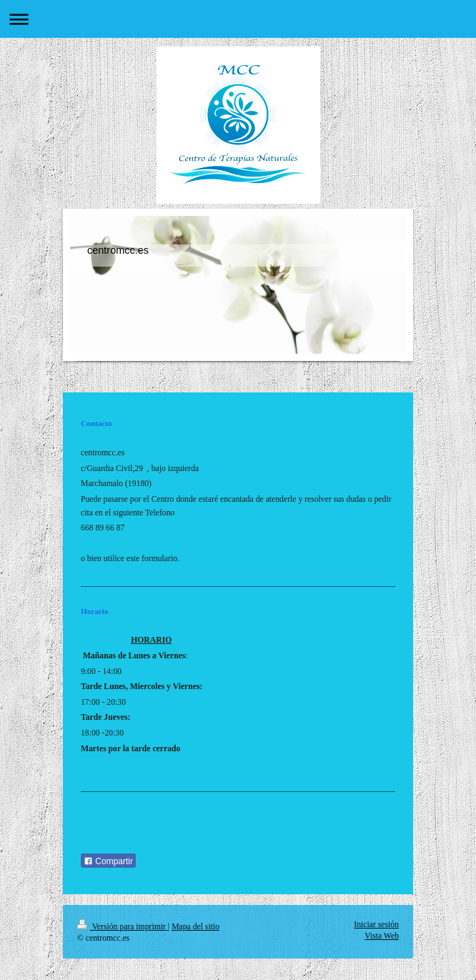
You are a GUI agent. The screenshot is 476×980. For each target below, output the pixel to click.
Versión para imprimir (123, 927)
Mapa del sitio (195, 927)
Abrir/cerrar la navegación (238, 19)
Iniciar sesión (376, 925)
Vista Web (382, 936)
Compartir (108, 861)
